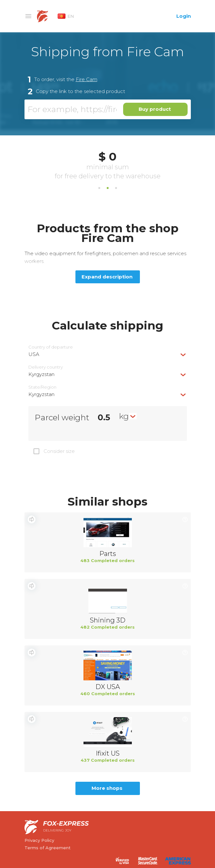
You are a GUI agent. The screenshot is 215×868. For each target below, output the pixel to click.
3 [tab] (116, 188)
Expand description (107, 277)
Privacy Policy (39, 840)
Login (184, 16)
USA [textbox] (34, 354)
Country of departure (51, 347)
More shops (107, 788)
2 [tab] (108, 188)
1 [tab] (99, 188)
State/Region (42, 387)
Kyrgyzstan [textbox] (41, 374)
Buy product (155, 109)
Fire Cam (87, 79)
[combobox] (108, 354)
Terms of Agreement (48, 848)
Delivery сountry (46, 367)
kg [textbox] (124, 416)
